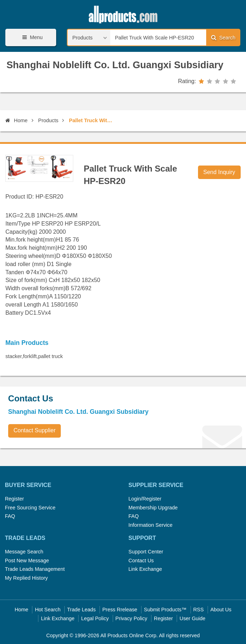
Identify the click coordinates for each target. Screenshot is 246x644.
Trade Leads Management (35, 569)
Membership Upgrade (153, 508)
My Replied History (26, 578)
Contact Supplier (34, 430)
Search (223, 37)
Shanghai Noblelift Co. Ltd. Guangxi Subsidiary (115, 65)
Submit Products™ (165, 610)
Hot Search (48, 610)
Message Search (24, 552)
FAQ (10, 516)
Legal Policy (95, 618)
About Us (221, 610)
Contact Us (141, 561)
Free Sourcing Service (30, 508)
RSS (198, 610)
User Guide (192, 618)
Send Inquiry (219, 172)
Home (16, 120)
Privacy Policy (132, 618)
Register (15, 499)
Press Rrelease (120, 610)
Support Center (146, 552)
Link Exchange (145, 569)
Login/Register (145, 499)
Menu (31, 37)
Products (48, 120)
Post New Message (27, 561)
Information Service (150, 525)
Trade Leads (81, 610)
